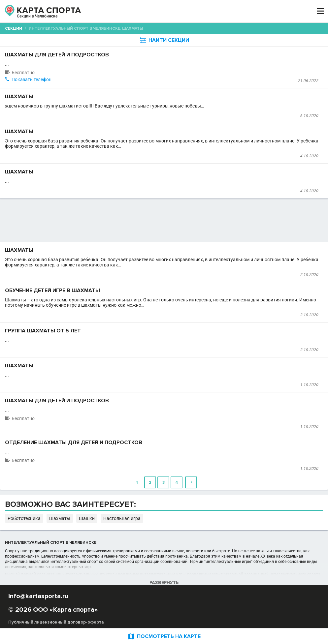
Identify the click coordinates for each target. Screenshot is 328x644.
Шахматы (60, 518)
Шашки (87, 518)
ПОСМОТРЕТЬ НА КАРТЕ (164, 636)
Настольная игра (122, 518)
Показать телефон (32, 79)
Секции (14, 29)
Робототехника (24, 518)
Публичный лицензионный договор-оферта (56, 622)
